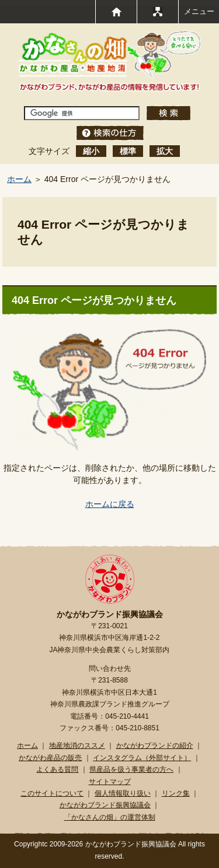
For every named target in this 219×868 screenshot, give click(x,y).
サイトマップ (110, 782)
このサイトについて (52, 793)
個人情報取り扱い (123, 793)
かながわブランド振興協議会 (105, 805)
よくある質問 (57, 769)
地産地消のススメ (77, 745)
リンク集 (176, 793)
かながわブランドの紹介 (155, 745)
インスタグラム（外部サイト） (142, 758)
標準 (128, 151)
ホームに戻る (110, 504)
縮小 (91, 151)
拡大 (165, 151)
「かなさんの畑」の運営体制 (110, 817)
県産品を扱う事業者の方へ (131, 769)
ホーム (19, 179)
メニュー (199, 11)
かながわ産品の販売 (50, 758)
